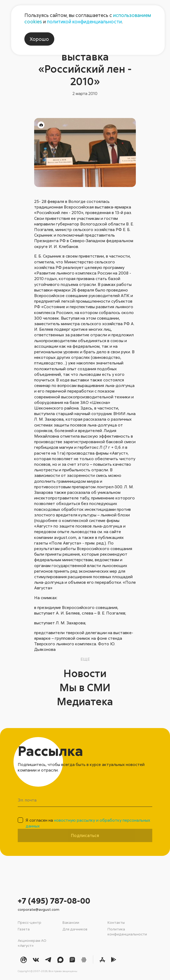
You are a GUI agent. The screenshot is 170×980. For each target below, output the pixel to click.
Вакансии (71, 922)
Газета (24, 929)
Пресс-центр (30, 922)
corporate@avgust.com (39, 909)
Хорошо (39, 39)
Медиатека (85, 701)
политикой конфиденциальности (84, 21)
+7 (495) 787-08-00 (54, 901)
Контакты (116, 922)
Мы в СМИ (85, 687)
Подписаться (85, 835)
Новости (85, 673)
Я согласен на (88, 823)
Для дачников (75, 929)
